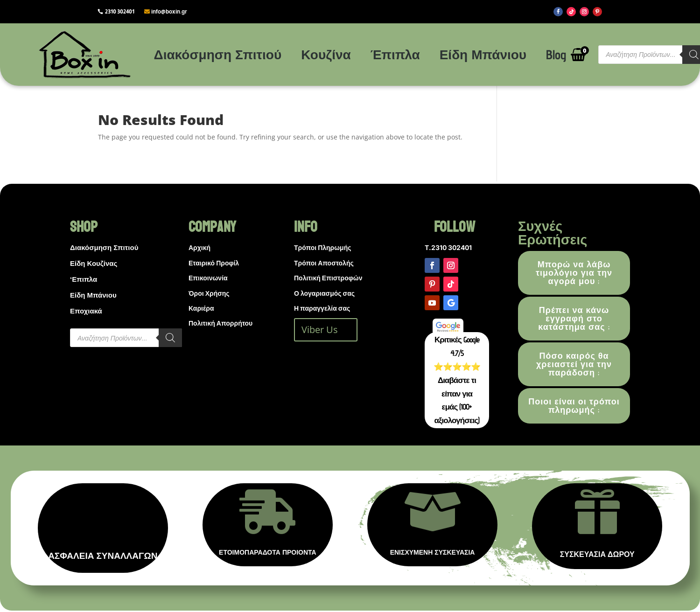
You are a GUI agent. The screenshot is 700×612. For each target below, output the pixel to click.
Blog (556, 54)
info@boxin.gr (169, 12)
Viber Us (320, 330)
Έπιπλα (395, 54)
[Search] (170, 338)
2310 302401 (120, 12)
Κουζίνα (326, 54)
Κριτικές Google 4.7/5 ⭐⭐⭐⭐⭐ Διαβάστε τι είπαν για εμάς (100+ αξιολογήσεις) (457, 380)
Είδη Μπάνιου (483, 54)
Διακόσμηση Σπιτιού (218, 54)
